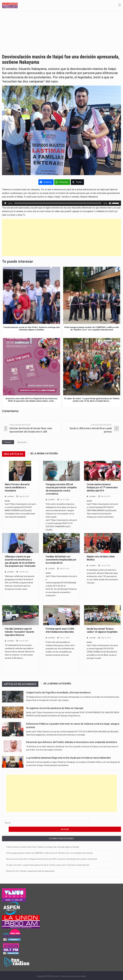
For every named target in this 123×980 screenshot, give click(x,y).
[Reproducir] (5, 203)
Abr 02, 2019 (65, 569)
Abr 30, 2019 (106, 496)
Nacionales (22, 442)
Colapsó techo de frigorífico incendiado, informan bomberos (58, 693)
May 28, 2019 (25, 496)
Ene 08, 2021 (24, 572)
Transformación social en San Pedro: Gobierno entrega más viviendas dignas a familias (43, 841)
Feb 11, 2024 (65, 638)
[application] (62, 203)
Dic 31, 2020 (65, 500)
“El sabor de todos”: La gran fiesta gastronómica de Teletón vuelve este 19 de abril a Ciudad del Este (48, 859)
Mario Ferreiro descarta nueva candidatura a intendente (17, 487)
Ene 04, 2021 (24, 641)
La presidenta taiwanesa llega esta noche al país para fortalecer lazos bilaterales (68, 758)
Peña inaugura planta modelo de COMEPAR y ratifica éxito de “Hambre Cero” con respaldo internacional (49, 847)
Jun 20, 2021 (106, 565)
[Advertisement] (62, 31)
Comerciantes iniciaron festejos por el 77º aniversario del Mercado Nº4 (102, 487)
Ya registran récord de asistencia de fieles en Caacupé (55, 708)
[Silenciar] (110, 203)
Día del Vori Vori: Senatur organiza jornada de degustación (30, 865)
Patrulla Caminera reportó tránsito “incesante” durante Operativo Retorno (20, 632)
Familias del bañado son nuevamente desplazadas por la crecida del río (61, 560)
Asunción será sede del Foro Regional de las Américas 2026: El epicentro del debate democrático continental (52, 853)
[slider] (58, 203)
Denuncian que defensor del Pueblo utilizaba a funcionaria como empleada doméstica (72, 742)
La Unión (11, 496)
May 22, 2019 (107, 638)
